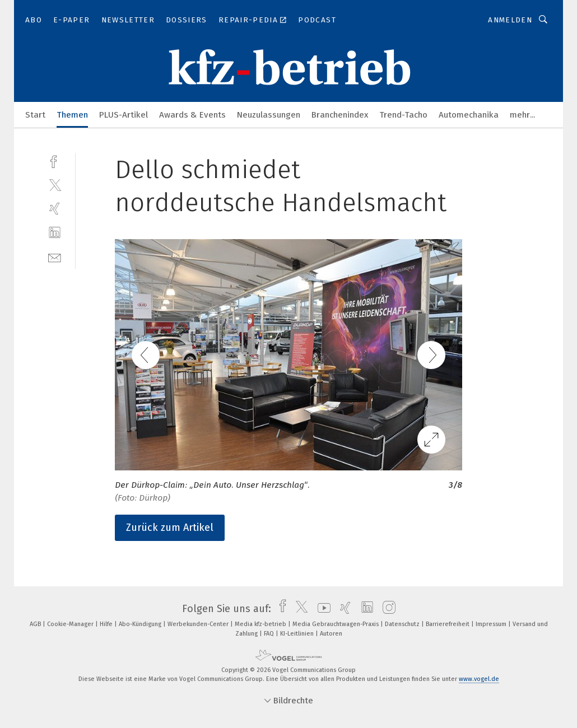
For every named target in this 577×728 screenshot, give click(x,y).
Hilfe (107, 624)
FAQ (270, 634)
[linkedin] (55, 233)
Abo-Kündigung (141, 624)
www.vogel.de (479, 679)
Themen (72, 115)
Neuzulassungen (269, 115)
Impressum (492, 624)
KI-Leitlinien (298, 634)
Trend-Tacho (403, 115)
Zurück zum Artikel (170, 528)
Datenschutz (403, 624)
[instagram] (386, 609)
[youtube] (321, 609)
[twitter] (55, 185)
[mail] (55, 257)
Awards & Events (192, 115)
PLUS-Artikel (124, 115)
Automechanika (469, 115)
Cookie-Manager (71, 624)
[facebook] (55, 160)
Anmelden (510, 20)
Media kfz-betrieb (261, 624)
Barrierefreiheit (448, 624)
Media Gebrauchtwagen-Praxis (336, 624)
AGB (36, 624)
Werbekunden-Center (199, 624)
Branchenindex (340, 115)
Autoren (331, 634)
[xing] (55, 209)
